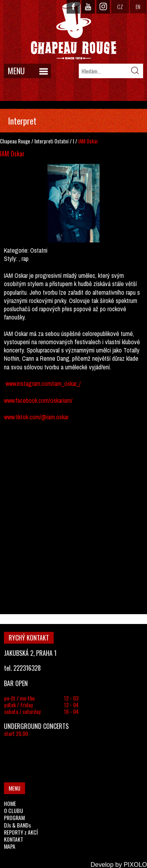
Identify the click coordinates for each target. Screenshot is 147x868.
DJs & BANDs (17, 825)
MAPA (10, 846)
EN (138, 6)
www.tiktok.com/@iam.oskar (36, 417)
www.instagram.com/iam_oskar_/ (43, 384)
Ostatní (62, 141)
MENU (16, 71)
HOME (10, 803)
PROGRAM (14, 818)
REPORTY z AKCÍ (21, 832)
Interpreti (44, 141)
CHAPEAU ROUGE (74, 31)
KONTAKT (14, 839)
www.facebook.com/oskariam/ (38, 400)
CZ (120, 6)
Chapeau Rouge (15, 141)
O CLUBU (14, 810)
